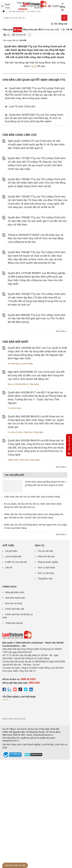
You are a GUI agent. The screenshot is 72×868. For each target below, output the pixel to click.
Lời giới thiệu (11, 551)
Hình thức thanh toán (15, 598)
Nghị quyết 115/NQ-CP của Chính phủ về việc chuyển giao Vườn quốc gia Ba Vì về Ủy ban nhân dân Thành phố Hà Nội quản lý (36, 144)
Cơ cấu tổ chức (15, 432)
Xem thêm (61, 331)
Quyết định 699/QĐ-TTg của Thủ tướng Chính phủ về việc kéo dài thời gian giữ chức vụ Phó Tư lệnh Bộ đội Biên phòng (37, 319)
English (53, 6)
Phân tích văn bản (46, 556)
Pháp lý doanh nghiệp (48, 562)
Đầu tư (11, 384)
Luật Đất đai (48, 744)
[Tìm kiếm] (64, 18)
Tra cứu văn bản (45, 551)
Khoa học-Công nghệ (33, 432)
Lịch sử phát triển (13, 556)
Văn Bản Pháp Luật (12, 744)
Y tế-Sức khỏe (14, 408)
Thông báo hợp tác (14, 623)
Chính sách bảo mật (15, 609)
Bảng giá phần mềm (15, 592)
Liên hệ (9, 568)
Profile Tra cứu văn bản (16, 562)
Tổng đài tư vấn (45, 579)
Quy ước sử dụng (14, 603)
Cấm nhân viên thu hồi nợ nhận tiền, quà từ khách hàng (32, 497)
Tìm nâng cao (59, 24)
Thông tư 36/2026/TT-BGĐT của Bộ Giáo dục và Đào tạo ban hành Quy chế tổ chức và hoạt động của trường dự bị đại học (36, 238)
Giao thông (27, 364)
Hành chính (13, 460)
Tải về (33, 66)
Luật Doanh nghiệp (31, 744)
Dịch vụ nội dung (46, 573)
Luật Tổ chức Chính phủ (22, 106)
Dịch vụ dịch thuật (46, 568)
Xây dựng (34, 384)
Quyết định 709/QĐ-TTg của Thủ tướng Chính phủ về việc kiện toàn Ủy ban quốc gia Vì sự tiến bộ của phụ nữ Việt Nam (37, 221)
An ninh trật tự (14, 364)
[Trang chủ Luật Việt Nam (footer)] (35, 635)
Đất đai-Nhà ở (22, 384)
